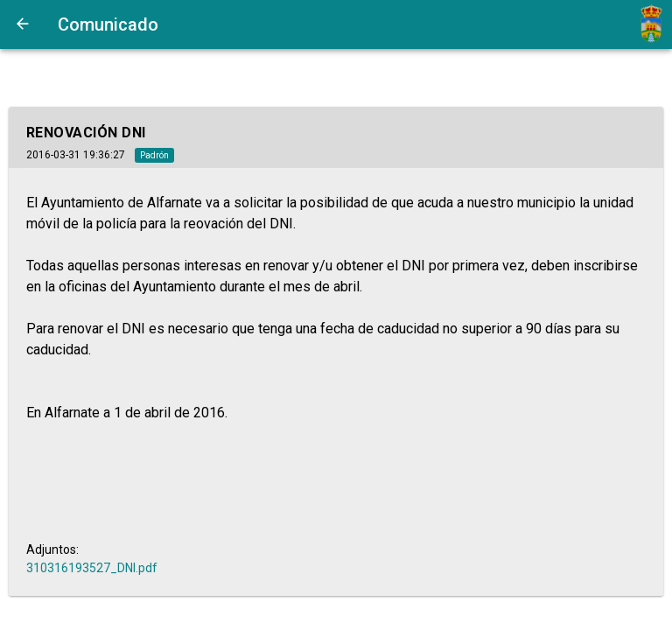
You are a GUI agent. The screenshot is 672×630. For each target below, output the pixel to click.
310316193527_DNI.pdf (92, 568)
